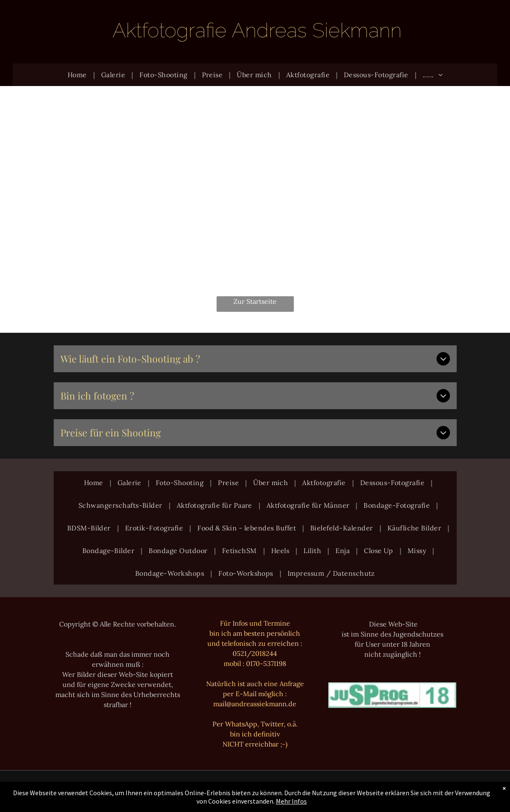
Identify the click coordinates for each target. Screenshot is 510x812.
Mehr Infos (291, 801)
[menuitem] (78, 75)
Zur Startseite (255, 301)
